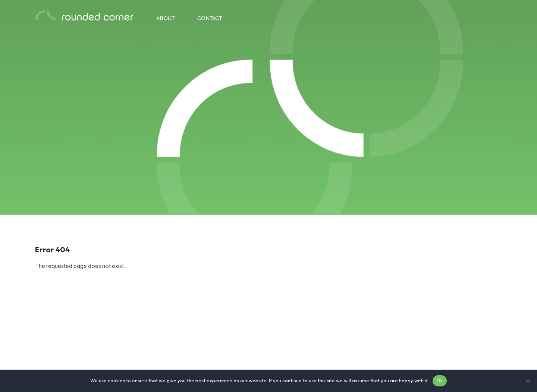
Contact (210, 18)
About (166, 18)
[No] (528, 381)
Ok (439, 381)
